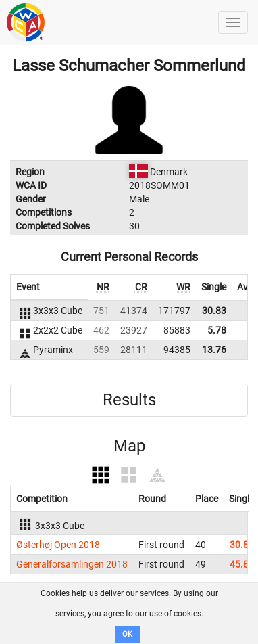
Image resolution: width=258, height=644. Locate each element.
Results (129, 400)
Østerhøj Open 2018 (58, 545)
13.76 (214, 350)
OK (127, 634)
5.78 (217, 330)
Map (129, 446)
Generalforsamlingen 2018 (72, 564)
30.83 (214, 310)
